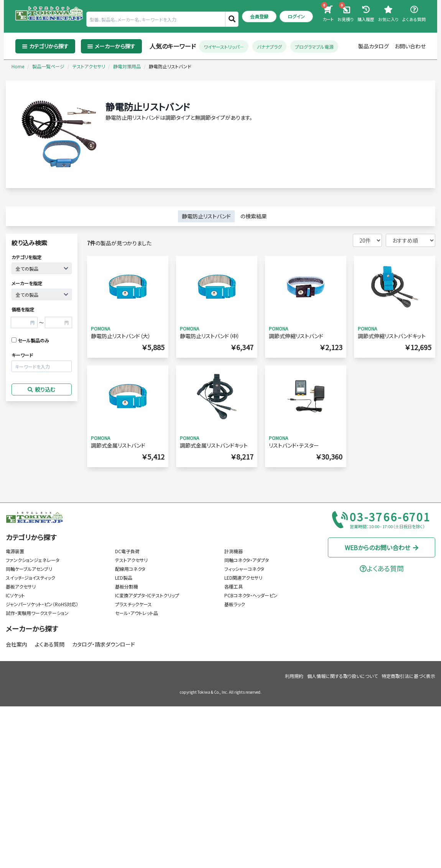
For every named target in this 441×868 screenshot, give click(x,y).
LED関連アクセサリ (243, 578)
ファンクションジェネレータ (33, 560)
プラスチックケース (133, 604)
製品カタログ (374, 46)
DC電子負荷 (127, 551)
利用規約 (294, 676)
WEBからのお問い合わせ (382, 547)
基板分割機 (127, 586)
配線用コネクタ (130, 569)
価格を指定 (23, 309)
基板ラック (235, 604)
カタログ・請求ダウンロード (104, 644)
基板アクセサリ (21, 586)
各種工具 (234, 586)
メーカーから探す (32, 628)
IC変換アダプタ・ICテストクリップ (147, 595)
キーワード (22, 355)
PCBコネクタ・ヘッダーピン (251, 595)
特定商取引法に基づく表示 (408, 676)
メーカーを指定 (27, 283)
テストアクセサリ (131, 560)
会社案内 (16, 644)
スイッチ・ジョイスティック (30, 578)
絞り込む (41, 389)
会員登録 (259, 16)
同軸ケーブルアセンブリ (29, 569)
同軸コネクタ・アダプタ (247, 560)
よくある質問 (50, 644)
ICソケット (15, 595)
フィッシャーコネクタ (244, 569)
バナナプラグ (269, 46)
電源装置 (15, 551)
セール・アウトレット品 (137, 613)
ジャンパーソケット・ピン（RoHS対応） (42, 604)
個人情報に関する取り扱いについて (342, 676)
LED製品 (124, 578)
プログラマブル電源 (314, 46)
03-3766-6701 (390, 517)
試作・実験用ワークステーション (37, 613)
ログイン (296, 16)
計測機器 (234, 551)
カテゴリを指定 (26, 257)
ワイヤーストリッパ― (224, 46)
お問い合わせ (410, 46)
